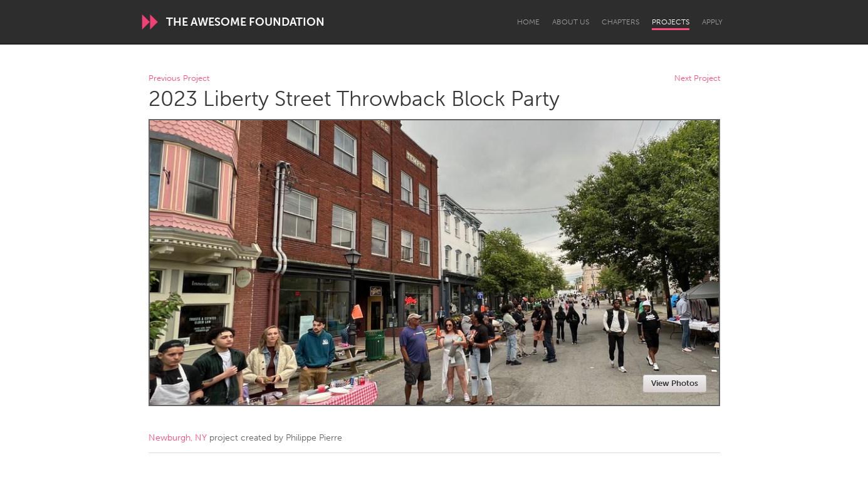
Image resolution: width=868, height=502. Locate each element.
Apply (712, 22)
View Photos (675, 383)
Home (528, 22)
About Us (571, 22)
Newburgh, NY (178, 438)
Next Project (697, 79)
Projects (671, 22)
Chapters (620, 22)
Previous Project (179, 79)
